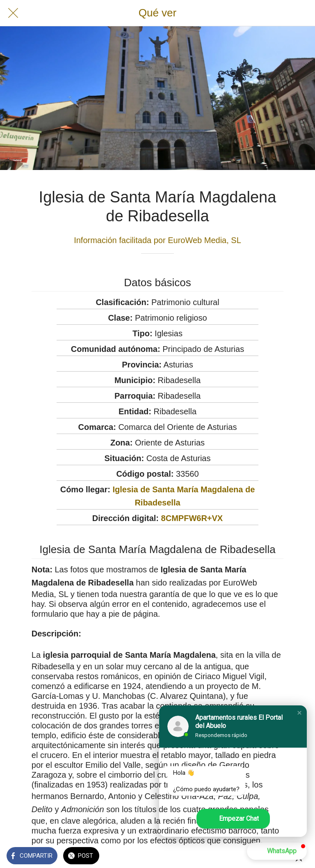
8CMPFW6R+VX (192, 518)
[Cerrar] (13, 13)
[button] (299, 713)
